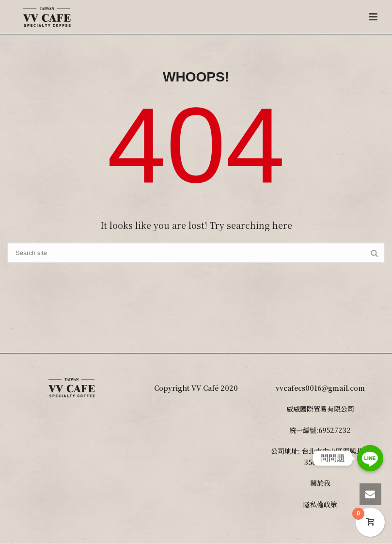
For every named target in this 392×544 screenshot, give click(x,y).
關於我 (320, 483)
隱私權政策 (320, 504)
